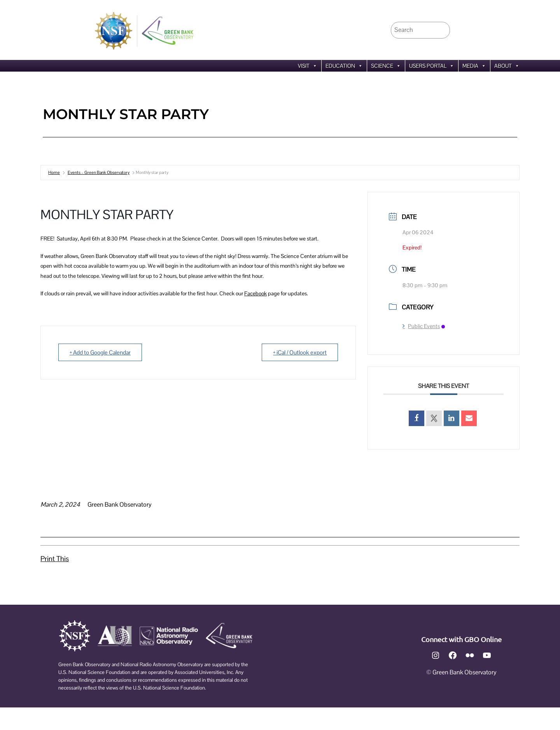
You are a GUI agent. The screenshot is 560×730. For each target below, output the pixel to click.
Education (344, 66)
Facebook (255, 293)
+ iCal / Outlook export (300, 352)
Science (386, 66)
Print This (55, 559)
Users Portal (432, 66)
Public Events (424, 326)
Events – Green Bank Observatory (99, 172)
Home (54, 172)
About (507, 66)
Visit (308, 66)
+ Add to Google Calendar (100, 352)
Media (474, 66)
